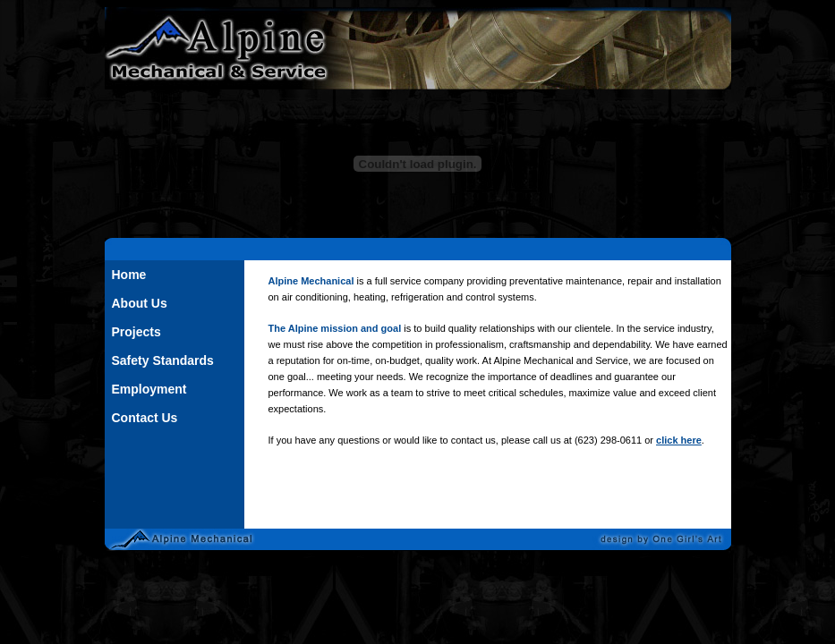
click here (679, 440)
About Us (140, 303)
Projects (136, 332)
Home (129, 275)
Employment (149, 389)
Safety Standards (163, 360)
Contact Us (145, 418)
